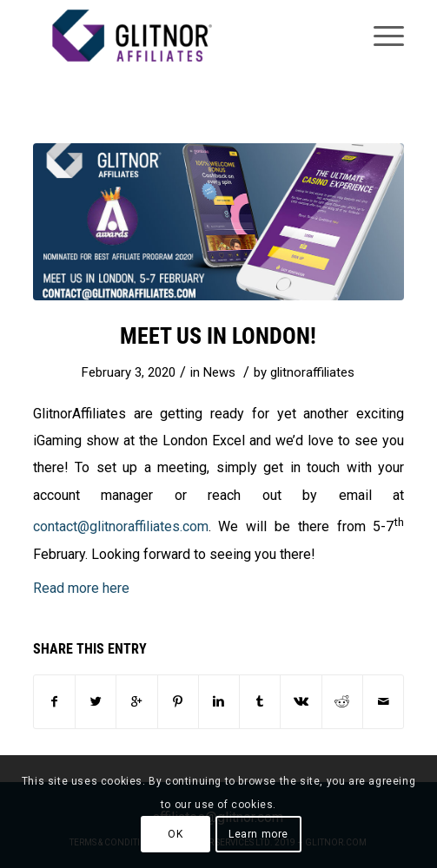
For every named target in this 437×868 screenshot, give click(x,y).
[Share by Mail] (383, 702)
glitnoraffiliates (312, 372)
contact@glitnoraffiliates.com (121, 526)
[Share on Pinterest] (178, 702)
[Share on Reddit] (342, 702)
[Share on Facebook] (54, 702)
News (219, 372)
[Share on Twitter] (96, 702)
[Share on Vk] (301, 702)
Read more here (83, 588)
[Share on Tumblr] (260, 702)
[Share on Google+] (136, 702)
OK (175, 834)
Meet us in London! (218, 336)
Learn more (258, 834)
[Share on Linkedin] (219, 702)
